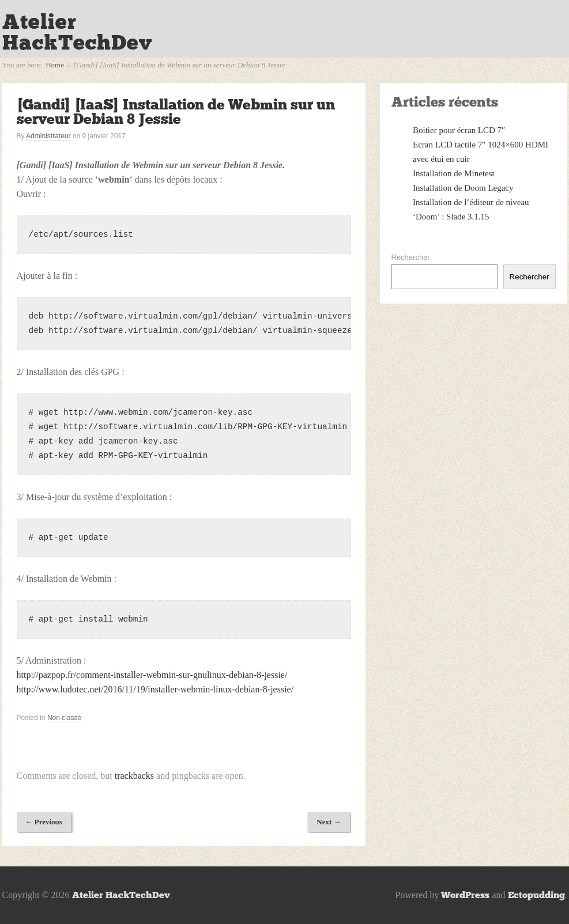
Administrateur (48, 136)
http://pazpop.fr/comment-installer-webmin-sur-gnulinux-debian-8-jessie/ (152, 675)
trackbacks (134, 776)
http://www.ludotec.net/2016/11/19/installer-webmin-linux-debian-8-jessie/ (155, 689)
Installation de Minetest (454, 173)
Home (55, 65)
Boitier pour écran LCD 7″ (459, 130)
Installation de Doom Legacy (463, 188)
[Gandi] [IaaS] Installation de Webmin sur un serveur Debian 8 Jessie (176, 112)
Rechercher (411, 257)
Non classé (64, 718)
